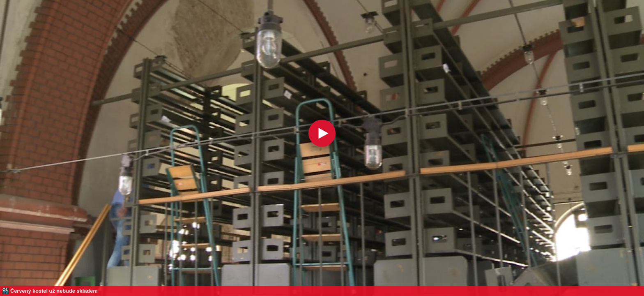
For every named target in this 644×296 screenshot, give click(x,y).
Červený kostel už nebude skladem (54, 291)
